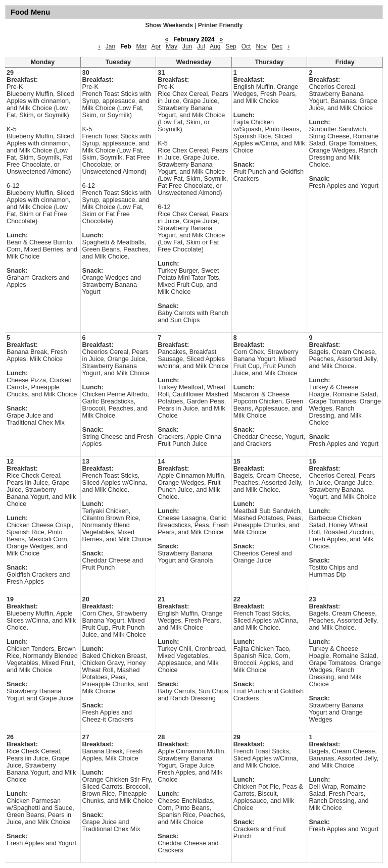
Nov (261, 46)
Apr (156, 46)
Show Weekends (169, 25)
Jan (110, 46)
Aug (215, 46)
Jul (201, 46)
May (172, 46)
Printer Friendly (221, 25)
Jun (187, 46)
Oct (246, 46)
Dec (277, 46)
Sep (231, 46)
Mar (142, 46)
